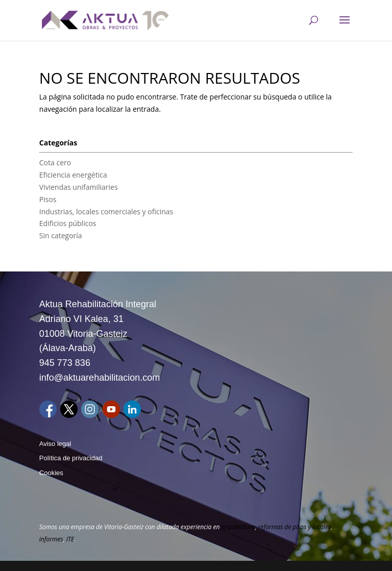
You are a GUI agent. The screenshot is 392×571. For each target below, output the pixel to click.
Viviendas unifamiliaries (79, 187)
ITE (70, 539)
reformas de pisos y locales (295, 527)
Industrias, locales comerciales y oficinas (106, 212)
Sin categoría (61, 235)
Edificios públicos (68, 223)
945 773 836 (65, 363)
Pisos (48, 199)
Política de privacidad (71, 458)
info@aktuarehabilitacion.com (100, 378)
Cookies (51, 473)
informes (51, 539)
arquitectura (238, 527)
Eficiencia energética (73, 175)
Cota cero (55, 163)
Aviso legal (55, 444)
